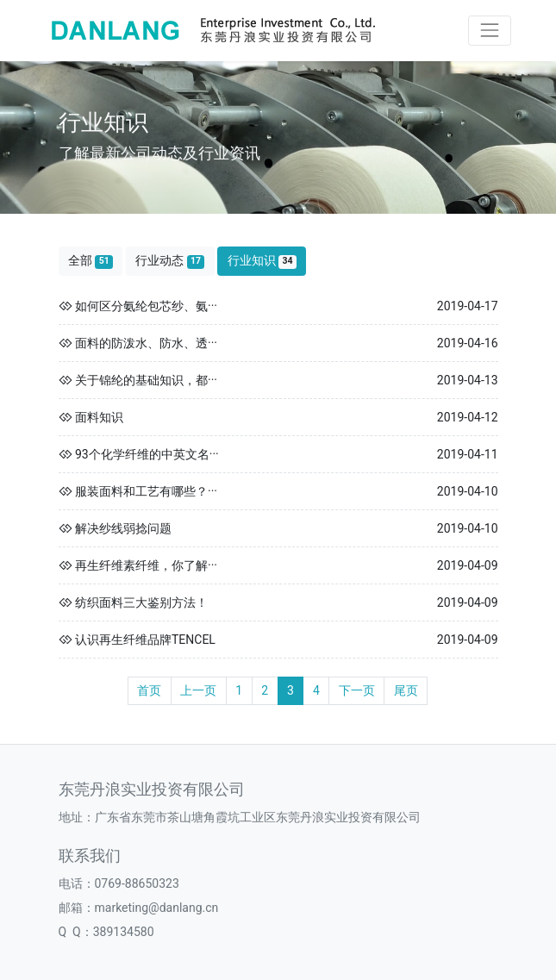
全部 (91, 261)
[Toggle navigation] (489, 31)
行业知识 (262, 261)
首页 (149, 690)
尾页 (406, 690)
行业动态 (170, 261)
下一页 (357, 690)
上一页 (198, 690)
